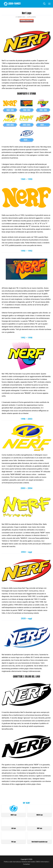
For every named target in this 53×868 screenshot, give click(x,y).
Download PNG (26, 21)
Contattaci (27, 864)
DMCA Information (42, 862)
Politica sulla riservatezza (12, 862)
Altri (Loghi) (32, 17)
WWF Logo (40, 828)
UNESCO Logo (40, 815)
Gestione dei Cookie (28, 862)
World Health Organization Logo (39, 842)
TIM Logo (14, 842)
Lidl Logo (14, 828)
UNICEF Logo (14, 815)
